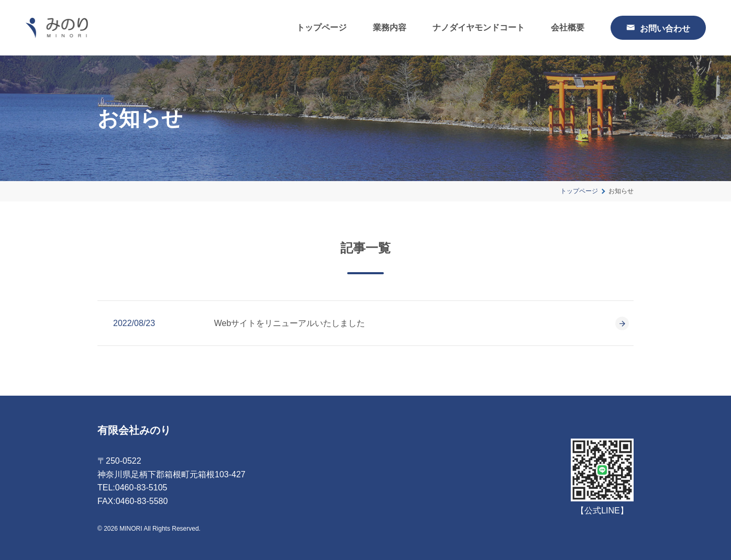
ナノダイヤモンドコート (479, 27)
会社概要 (568, 27)
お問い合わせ (665, 28)
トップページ (322, 27)
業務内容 (390, 27)
